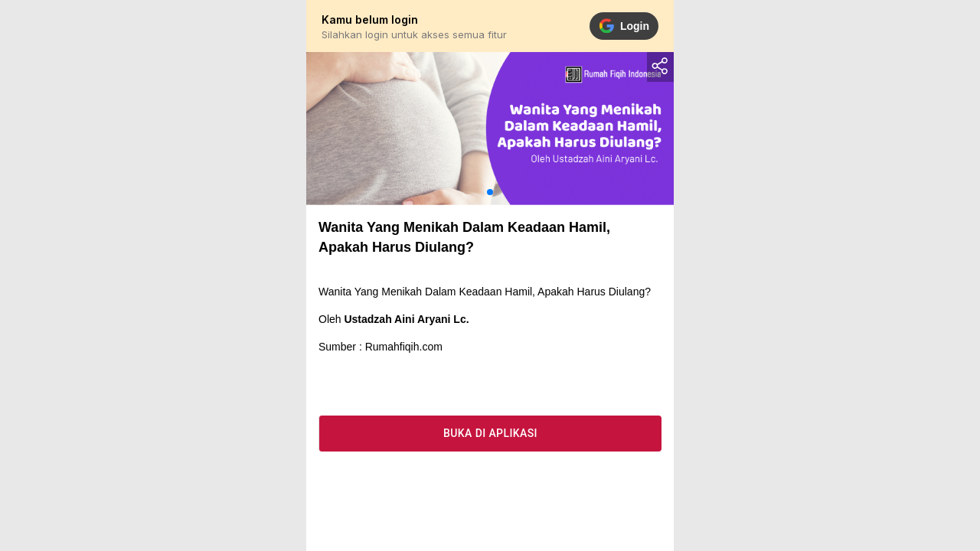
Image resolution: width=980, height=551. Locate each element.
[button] (490, 192)
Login (624, 26)
